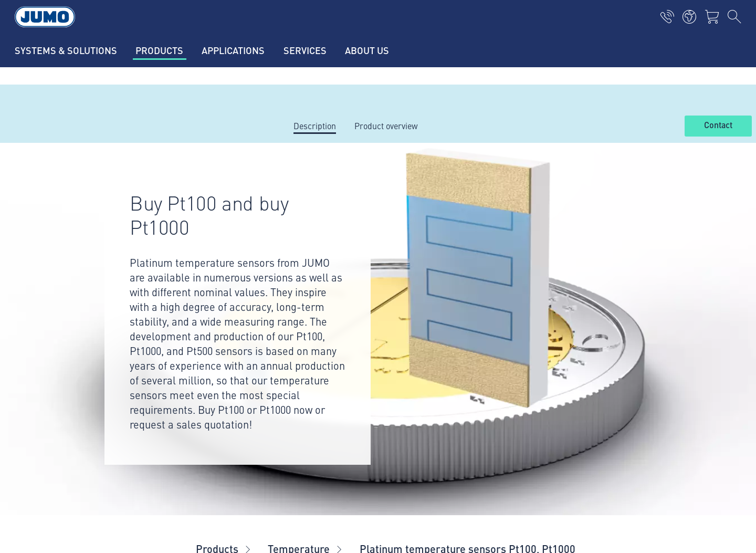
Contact (718, 126)
